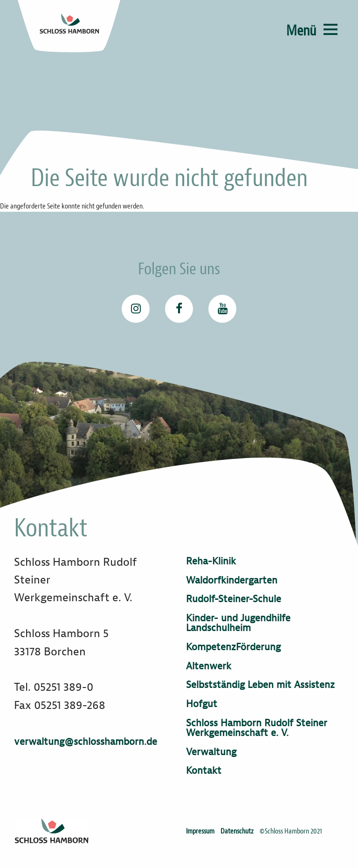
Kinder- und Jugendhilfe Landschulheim (238, 623)
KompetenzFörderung (233, 647)
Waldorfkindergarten (232, 580)
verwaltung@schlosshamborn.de (86, 742)
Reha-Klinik (211, 561)
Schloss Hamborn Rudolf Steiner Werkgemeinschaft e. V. (257, 728)
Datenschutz (237, 831)
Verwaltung (211, 752)
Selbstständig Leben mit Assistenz (260, 685)
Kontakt (204, 771)
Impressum (200, 831)
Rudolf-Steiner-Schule (234, 599)
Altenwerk (209, 666)
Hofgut (202, 704)
